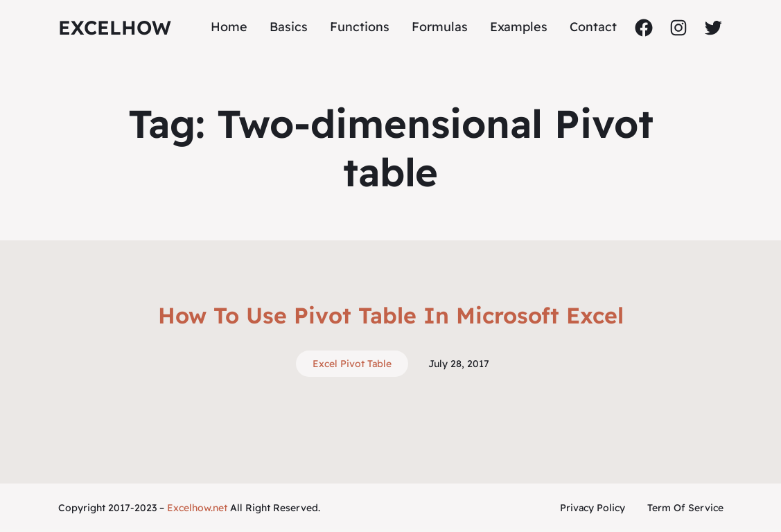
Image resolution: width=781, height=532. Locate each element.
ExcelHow (115, 27)
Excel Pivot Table (352, 364)
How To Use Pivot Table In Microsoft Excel (391, 315)
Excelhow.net (197, 508)
